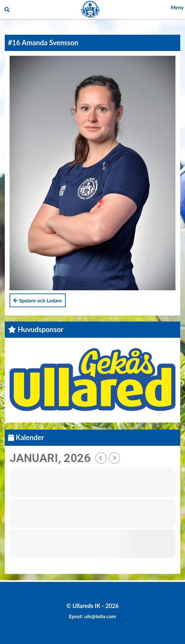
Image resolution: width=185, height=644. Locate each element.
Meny (177, 7)
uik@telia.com (100, 616)
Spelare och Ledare (38, 300)
